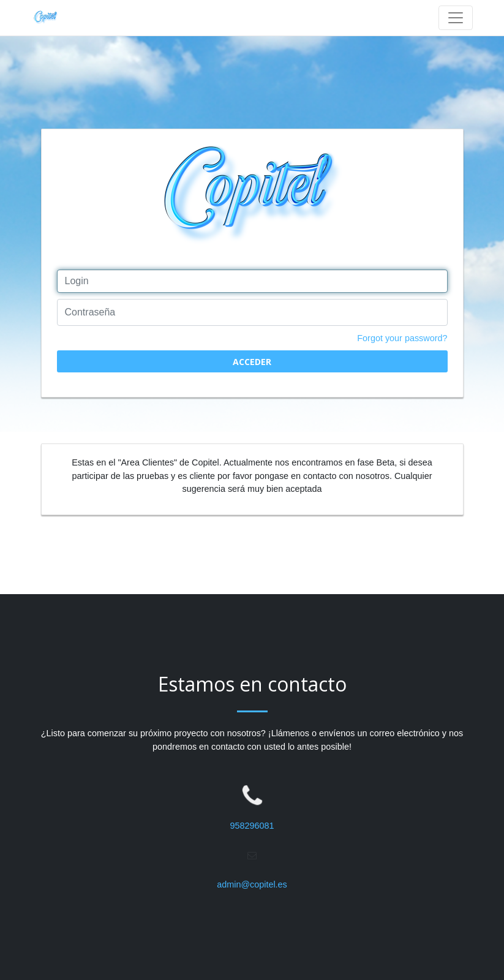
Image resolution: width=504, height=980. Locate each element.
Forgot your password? (402, 338)
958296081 (252, 826)
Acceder (252, 362)
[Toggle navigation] (456, 18)
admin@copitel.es (252, 884)
